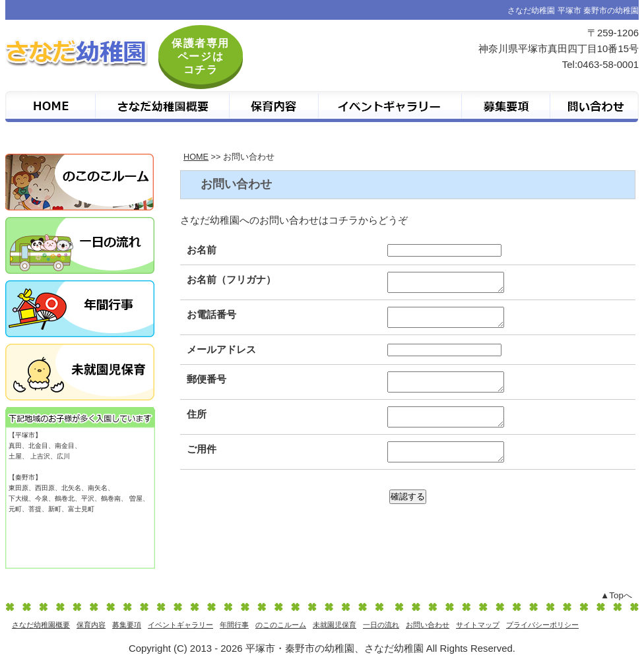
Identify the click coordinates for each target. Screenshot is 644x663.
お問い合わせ (428, 625)
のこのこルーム (281, 625)
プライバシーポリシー (542, 625)
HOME (196, 157)
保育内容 (91, 625)
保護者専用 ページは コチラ (201, 56)
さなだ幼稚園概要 (41, 625)
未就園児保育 (335, 625)
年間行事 (234, 625)
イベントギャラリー (180, 625)
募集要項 (127, 625)
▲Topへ (616, 595)
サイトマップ (478, 625)
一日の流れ (381, 625)
